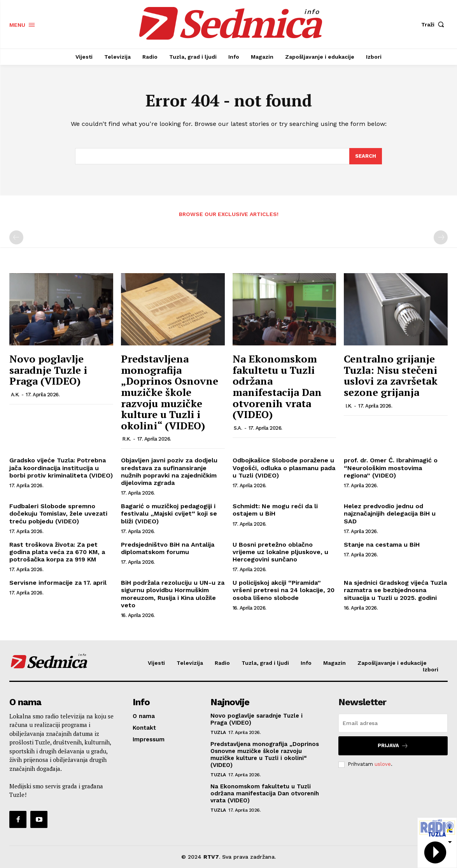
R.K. (126, 439)
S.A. (238, 428)
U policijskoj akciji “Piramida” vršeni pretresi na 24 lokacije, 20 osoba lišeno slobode (284, 590)
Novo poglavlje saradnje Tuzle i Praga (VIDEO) (48, 370)
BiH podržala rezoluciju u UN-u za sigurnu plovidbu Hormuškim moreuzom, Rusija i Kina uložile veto (173, 594)
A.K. (15, 395)
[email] (393, 723)
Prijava (393, 746)
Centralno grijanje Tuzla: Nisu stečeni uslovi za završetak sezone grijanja (391, 375)
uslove (383, 764)
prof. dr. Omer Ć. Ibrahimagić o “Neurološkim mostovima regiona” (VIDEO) (391, 468)
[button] (434, 24)
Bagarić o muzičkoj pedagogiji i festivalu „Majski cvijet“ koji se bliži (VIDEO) (169, 513)
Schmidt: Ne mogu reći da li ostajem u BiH (275, 510)
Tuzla (218, 732)
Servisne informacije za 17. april (58, 583)
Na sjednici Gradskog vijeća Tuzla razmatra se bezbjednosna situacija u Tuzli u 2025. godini (395, 590)
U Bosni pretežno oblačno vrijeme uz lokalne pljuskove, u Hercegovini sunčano (280, 552)
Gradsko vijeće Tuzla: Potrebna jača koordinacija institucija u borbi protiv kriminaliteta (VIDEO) (61, 468)
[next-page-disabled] (441, 237)
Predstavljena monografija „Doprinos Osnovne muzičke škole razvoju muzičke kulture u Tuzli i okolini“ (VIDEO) (170, 392)
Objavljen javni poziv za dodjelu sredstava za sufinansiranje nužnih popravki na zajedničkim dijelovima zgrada (169, 471)
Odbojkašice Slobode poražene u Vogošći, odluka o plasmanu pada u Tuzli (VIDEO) (284, 468)
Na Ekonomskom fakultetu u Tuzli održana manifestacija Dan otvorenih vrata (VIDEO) (277, 386)
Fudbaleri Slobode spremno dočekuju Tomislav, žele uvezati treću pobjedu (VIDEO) (58, 513)
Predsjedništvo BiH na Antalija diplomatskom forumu (168, 548)
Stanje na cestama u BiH (382, 545)
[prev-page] (16, 237)
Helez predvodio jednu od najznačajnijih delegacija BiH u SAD (390, 513)
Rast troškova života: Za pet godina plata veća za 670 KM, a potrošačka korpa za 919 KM (57, 552)
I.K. (349, 406)
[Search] (366, 156)
